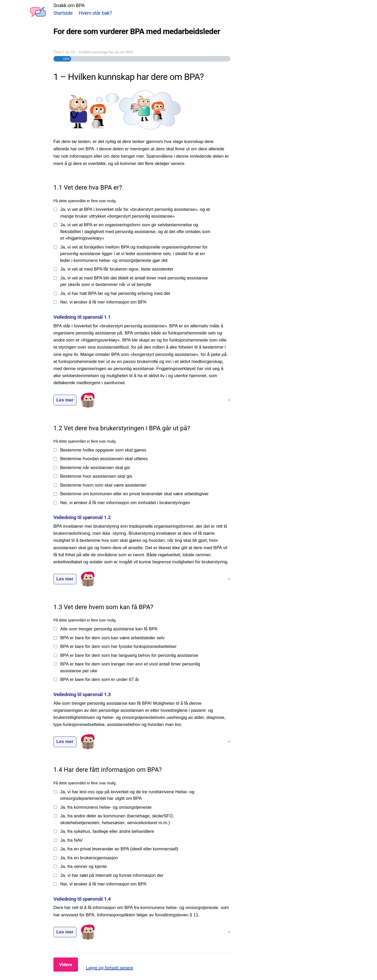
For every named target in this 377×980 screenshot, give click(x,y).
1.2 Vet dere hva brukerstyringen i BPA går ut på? (122, 428)
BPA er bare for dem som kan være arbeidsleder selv (112, 638)
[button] (142, 400)
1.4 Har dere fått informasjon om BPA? (108, 770)
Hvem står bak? (95, 13)
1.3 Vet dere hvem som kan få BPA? (103, 607)
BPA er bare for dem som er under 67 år (100, 679)
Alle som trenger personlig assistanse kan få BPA (109, 629)
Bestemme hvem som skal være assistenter (103, 485)
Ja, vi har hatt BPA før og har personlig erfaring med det (115, 293)
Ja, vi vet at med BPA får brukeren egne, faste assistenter (117, 269)
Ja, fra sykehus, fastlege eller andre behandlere (107, 831)
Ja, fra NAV (71, 840)
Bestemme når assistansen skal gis (95, 468)
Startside (63, 13)
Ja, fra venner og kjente (84, 866)
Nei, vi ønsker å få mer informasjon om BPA (103, 302)
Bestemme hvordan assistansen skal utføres (104, 459)
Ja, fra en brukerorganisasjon (89, 858)
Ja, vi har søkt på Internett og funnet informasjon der (112, 875)
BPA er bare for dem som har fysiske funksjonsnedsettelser (118, 646)
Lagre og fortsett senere (110, 968)
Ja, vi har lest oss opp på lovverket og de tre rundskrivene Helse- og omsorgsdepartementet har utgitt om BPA (127, 795)
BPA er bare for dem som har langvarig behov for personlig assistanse (129, 655)
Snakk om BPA (69, 5)
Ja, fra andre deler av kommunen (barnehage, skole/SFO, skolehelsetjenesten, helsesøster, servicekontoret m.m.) (117, 819)
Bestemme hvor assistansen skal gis (96, 476)
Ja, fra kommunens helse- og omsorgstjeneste (106, 807)
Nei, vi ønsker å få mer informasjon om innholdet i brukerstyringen (125, 503)
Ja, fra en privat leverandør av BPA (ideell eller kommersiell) (119, 849)
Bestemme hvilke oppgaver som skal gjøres (103, 450)
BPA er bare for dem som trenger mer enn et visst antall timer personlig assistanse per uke (130, 667)
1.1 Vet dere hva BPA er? (88, 188)
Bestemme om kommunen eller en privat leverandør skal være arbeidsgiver (134, 494)
